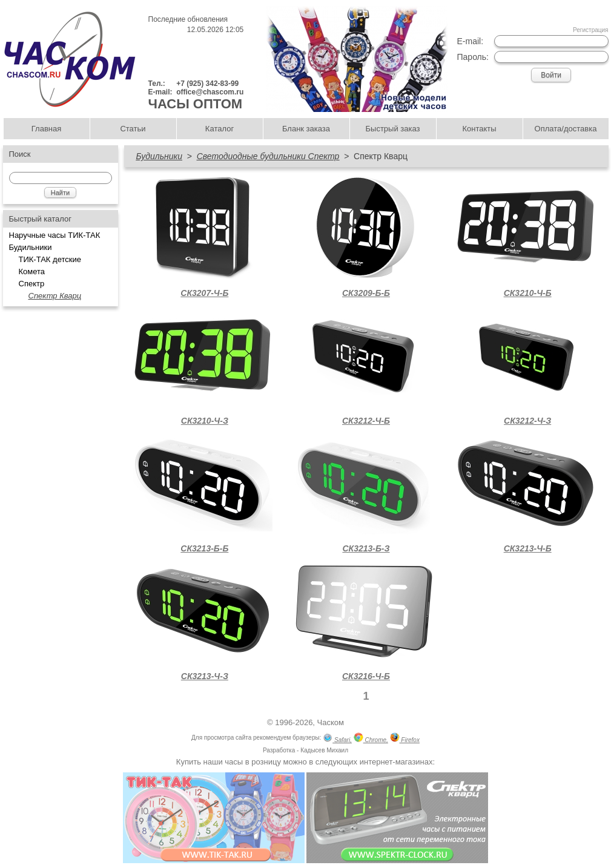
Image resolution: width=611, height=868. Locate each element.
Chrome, (371, 739)
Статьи (133, 129)
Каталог (220, 129)
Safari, (337, 739)
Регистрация (590, 30)
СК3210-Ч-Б (528, 293)
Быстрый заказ (393, 129)
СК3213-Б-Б (204, 548)
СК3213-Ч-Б (528, 548)
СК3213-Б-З (366, 548)
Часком (331, 722)
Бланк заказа (306, 129)
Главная (46, 129)
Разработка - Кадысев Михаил (305, 750)
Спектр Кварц (55, 296)
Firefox (405, 739)
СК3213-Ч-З (205, 676)
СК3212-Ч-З (527, 421)
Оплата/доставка (566, 129)
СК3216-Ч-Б (366, 676)
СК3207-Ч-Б (204, 293)
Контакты (479, 129)
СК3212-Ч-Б (366, 421)
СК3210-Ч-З (205, 421)
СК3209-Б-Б (366, 293)
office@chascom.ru (210, 92)
